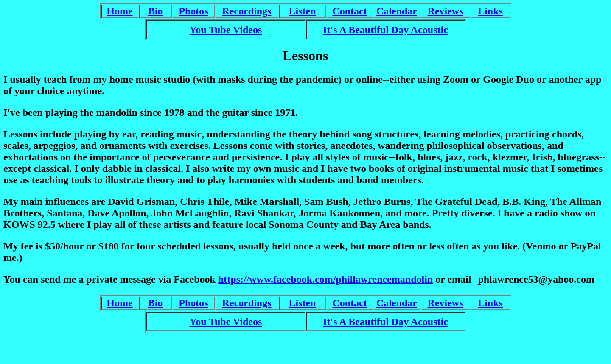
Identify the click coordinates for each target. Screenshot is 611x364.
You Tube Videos (226, 30)
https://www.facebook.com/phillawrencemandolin (325, 279)
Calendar (397, 11)
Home (119, 11)
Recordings (247, 11)
